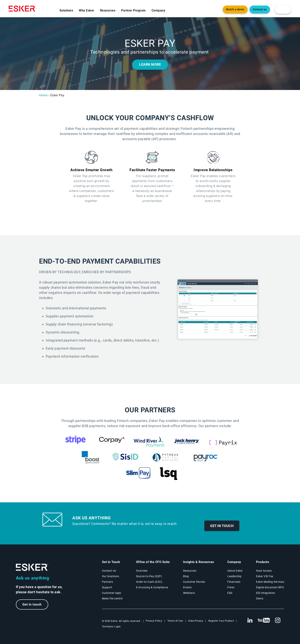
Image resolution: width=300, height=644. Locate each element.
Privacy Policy (154, 621)
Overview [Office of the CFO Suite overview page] (142, 571)
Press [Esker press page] (231, 587)
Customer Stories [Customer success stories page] (194, 582)
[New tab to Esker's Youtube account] (264, 620)
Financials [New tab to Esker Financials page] (234, 582)
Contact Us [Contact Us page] (109, 571)
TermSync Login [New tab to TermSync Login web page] (111, 626)
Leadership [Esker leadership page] (234, 576)
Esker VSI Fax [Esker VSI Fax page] (265, 576)
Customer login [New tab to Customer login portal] (112, 593)
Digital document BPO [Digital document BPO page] (270, 587)
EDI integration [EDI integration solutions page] (266, 593)
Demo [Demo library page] (260, 598)
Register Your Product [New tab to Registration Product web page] (221, 621)
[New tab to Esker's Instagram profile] (278, 620)
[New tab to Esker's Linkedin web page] (250, 620)
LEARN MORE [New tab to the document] (150, 65)
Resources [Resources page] (190, 571)
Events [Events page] (187, 587)
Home (43, 95)
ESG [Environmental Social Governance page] (230, 593)
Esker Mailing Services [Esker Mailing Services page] (270, 582)
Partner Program (133, 10)
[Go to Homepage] (32, 567)
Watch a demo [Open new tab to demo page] (235, 9)
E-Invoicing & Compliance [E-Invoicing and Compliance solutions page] (152, 587)
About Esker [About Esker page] (235, 571)
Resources (108, 10)
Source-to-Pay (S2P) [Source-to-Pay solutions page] (149, 576)
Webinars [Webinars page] (189, 593)
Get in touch (222, 526)
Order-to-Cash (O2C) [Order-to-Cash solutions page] (149, 582)
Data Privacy (196, 621)
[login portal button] (283, 9)
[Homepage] (22, 9)
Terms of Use (175, 621)
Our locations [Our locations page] (111, 576)
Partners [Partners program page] (108, 582)
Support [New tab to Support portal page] (107, 587)
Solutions (66, 10)
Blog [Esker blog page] (186, 576)
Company (158, 10)
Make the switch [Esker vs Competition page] (112, 598)
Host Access (264, 571)
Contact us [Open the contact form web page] (260, 9)
